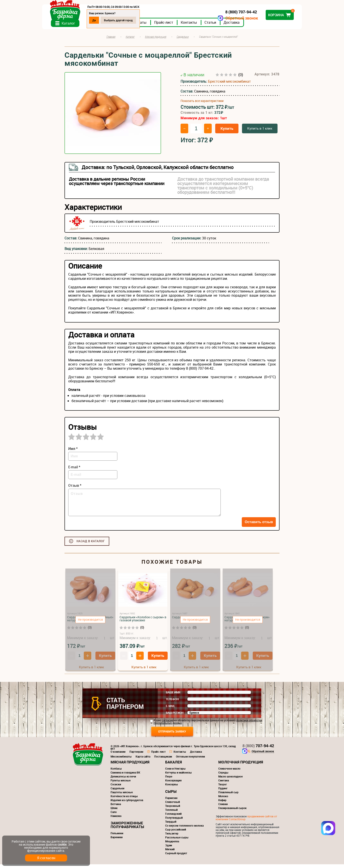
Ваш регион (175, 717)
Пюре (169, 780)
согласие (168, 724)
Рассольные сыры (177, 841)
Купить (227, 132)
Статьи (233, 26)
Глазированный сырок (232, 812)
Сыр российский (176, 833)
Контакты (211, 26)
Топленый (171, 813)
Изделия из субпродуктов (127, 804)
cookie (62, 844)
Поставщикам (163, 760)
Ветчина (116, 808)
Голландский (173, 817)
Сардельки (117, 792)
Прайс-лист (186, 26)
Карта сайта (143, 760)
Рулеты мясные (121, 784)
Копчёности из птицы (124, 800)
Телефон (172, 703)
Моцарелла (172, 845)
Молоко (223, 800)
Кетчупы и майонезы (178, 776)
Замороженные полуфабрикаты (127, 829)
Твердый (171, 825)
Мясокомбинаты (121, 760)
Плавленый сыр (228, 796)
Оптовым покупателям (190, 760)
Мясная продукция (130, 766)
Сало (114, 816)
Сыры (171, 795)
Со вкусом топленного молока (184, 829)
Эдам (169, 849)
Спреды (223, 776)
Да (116, 20)
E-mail (170, 710)
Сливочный (173, 806)
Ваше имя (173, 696)
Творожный (173, 809)
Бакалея (174, 766)
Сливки (223, 808)
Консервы (172, 788)
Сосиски (116, 788)
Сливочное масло (229, 772)
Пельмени (117, 837)
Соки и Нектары (175, 772)
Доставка (254, 26)
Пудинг (223, 792)
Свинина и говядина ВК (125, 776)
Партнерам (136, 755)
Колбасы (116, 772)
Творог (223, 788)
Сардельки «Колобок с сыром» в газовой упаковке (143, 622)
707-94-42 (258, 749)
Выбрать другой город (141, 20)
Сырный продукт (176, 857)
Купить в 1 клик (260, 132)
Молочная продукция (241, 766)
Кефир (222, 804)
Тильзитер (172, 837)
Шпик (114, 812)
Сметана (224, 784)
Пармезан (171, 802)
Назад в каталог (91, 545)
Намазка (116, 820)
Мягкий (170, 853)
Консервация (173, 784)
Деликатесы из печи (123, 780)
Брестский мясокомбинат (229, 85)
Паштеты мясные (122, 796)
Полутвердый (174, 821)
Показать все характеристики (202, 105)
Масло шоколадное (230, 780)
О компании (118, 755)
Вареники (117, 841)
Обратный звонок (219, 18)
